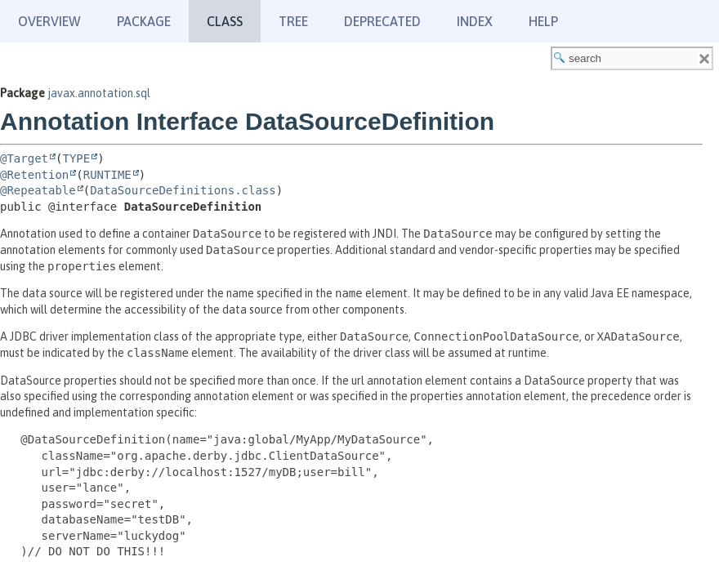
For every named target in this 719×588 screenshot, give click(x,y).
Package (144, 21)
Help (543, 21)
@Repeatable (38, 190)
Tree (293, 21)
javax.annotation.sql (99, 93)
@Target (24, 158)
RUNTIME (107, 175)
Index (475, 21)
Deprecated (382, 21)
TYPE (76, 158)
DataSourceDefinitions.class (183, 190)
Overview (49, 21)
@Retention (34, 175)
